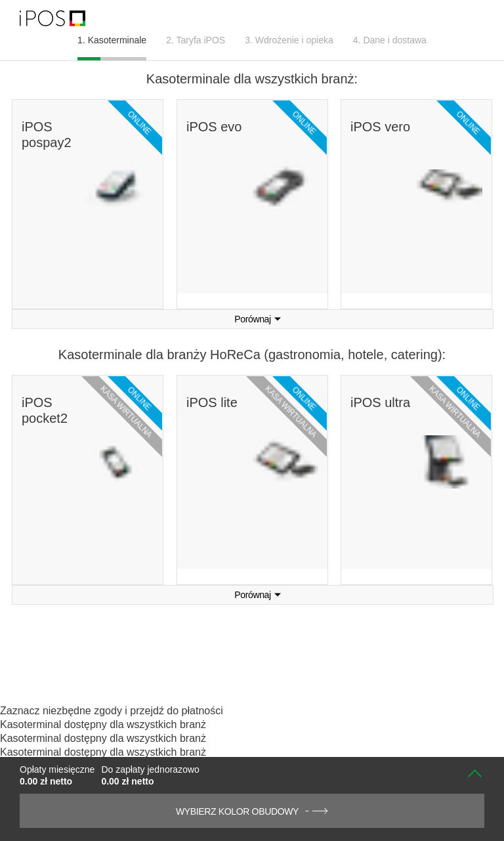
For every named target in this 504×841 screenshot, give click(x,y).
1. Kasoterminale (112, 40)
